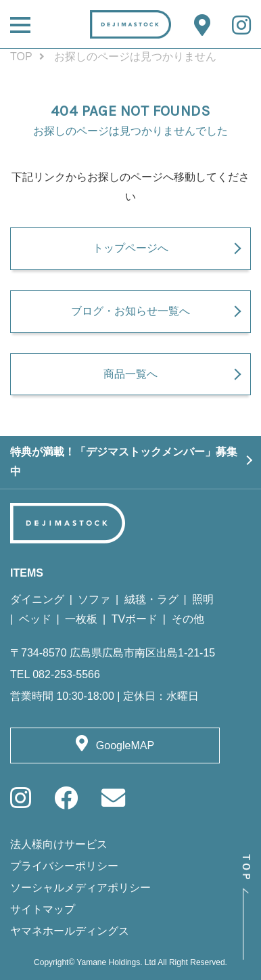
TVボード (135, 619)
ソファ (94, 599)
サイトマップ (43, 909)
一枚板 (81, 619)
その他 (188, 619)
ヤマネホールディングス (70, 931)
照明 (203, 599)
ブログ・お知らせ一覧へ (130, 311)
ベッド (35, 619)
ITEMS (27, 573)
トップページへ (130, 248)
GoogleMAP (125, 745)
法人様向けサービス (59, 844)
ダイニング (37, 599)
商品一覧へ (130, 374)
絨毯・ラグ (151, 599)
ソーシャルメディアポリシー (80, 888)
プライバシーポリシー (64, 866)
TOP (21, 57)
